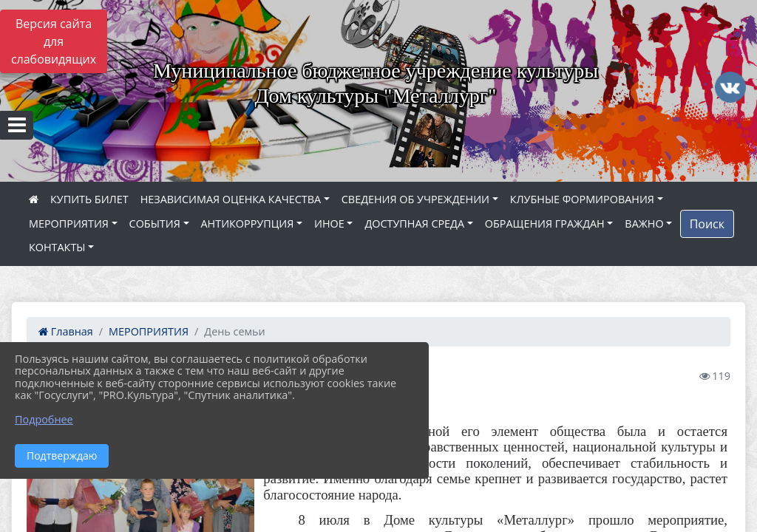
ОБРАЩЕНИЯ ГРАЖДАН (545, 224)
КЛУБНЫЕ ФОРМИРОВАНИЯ (582, 199)
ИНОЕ (329, 224)
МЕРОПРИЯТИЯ (69, 224)
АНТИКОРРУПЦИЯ (248, 224)
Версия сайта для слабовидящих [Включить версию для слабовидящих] (54, 41)
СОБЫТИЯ (155, 224)
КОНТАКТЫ (57, 247)
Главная (66, 331)
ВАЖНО (644, 224)
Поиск (707, 224)
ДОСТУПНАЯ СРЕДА (414, 224)
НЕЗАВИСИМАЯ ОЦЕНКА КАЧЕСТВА (231, 199)
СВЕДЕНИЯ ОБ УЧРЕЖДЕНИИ (415, 199)
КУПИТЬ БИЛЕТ (89, 199)
